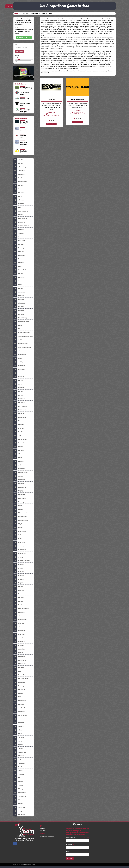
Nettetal (18, 586)
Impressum (43, 828)
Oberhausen (20, 616)
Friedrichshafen (21, 321)
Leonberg (19, 494)
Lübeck (18, 509)
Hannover (19, 399)
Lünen (18, 528)
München (19, 575)
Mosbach (19, 568)
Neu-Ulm (19, 590)
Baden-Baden (20, 182)
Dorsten (18, 252)
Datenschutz (43, 830)
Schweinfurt (20, 719)
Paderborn (19, 649)
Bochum (19, 204)
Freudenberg (20, 318)
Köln (17, 465)
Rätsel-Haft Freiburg (26, 88)
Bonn (18, 207)
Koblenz (19, 461)
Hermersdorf (20, 406)
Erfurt (18, 281)
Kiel (17, 454)
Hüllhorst (19, 425)
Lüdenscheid (20, 513)
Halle (18, 384)
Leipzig (18, 491)
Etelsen (18, 288)
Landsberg (19, 480)
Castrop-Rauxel (21, 226)
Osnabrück (19, 645)
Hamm (18, 391)
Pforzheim (19, 656)
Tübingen (19, 763)
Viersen (18, 771)
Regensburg (20, 682)
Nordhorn (19, 605)
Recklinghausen (21, 678)
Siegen (18, 730)
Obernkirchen (20, 620)
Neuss (18, 594)
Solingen (19, 737)
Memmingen (20, 553)
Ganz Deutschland (22, 333)
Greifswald (19, 369)
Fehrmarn (19, 292)
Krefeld (18, 476)
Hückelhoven (20, 421)
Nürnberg (19, 612)
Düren (18, 266)
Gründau (19, 377)
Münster (19, 579)
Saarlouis (19, 712)
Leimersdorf (20, 487)
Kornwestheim (21, 472)
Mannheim (19, 542)
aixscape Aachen (25, 129)
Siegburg (19, 726)
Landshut (19, 483)
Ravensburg (20, 675)
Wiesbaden (20, 796)
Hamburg (19, 388)
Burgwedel (19, 222)
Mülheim (19, 572)
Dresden (19, 259)
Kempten (19, 450)
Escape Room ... (78, 122)
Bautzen (19, 189)
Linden (18, 506)
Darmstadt (19, 240)
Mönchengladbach (22, 561)
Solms (18, 741)
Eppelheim (19, 277)
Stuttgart (19, 756)
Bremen (18, 215)
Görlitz (18, 358)
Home (17, 14)
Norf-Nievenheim (21, 609)
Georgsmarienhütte (22, 347)
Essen (18, 285)
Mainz (18, 539)
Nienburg (19, 601)
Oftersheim (20, 638)
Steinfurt (19, 748)
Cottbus (18, 233)
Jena (17, 436)
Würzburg (19, 815)
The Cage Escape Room (25, 104)
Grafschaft (19, 366)
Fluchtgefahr (24, 151)
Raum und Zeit (24, 99)
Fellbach (19, 296)
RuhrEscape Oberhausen (24, 143)
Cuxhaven (19, 237)
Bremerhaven (20, 218)
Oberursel (19, 627)
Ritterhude (19, 697)
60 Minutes (23, 136)
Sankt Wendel (20, 715)
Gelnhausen (20, 340)
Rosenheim (20, 701)
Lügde (18, 524)
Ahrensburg (20, 167)
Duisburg (19, 263)
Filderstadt (19, 299)
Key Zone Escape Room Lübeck (25, 111)
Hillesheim (19, 413)
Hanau (18, 395)
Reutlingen (19, 690)
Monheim (19, 564)
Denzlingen (20, 248)
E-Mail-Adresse (71, 837)
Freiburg (19, 314)
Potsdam (19, 667)
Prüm (18, 671)
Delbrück (19, 244)
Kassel (18, 447)
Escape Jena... (51, 124)
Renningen (19, 686)
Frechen (19, 310)
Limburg (19, 502)
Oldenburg (19, 642)
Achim (18, 163)
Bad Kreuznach (21, 178)
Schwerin (19, 723)
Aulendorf (19, 174)
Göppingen (20, 355)
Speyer (18, 745)
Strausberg (20, 752)
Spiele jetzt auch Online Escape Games (24, 77)
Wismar (18, 800)
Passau (18, 653)
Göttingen (19, 362)
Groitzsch (19, 373)
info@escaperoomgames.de (47, 837)
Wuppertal (19, 811)
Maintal (18, 535)
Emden (18, 274)
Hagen (18, 380)
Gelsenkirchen (21, 344)
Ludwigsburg (20, 517)
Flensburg (19, 303)
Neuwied (19, 598)
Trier (17, 759)
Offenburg (19, 634)
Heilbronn (19, 402)
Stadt (68, 851)
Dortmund (19, 255)
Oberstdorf (19, 623)
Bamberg (19, 185)
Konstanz (19, 469)
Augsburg (19, 171)
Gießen (18, 351)
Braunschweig (21, 211)
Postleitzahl (70, 845)
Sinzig (18, 734)
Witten (18, 804)
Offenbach (19, 631)
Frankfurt (19, 307)
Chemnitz (19, 229)
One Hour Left (24, 122)
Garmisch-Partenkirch (23, 336)
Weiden (18, 782)
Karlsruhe (19, 443)
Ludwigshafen (21, 520)
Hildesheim (20, 410)
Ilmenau (18, 428)
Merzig (18, 557)
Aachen (18, 160)
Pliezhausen (20, 664)
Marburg (19, 546)
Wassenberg (20, 778)
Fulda (18, 325)
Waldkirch (19, 774)
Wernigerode (20, 789)
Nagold (18, 583)
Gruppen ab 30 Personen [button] (24, 37)
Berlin (18, 196)
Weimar (18, 785)
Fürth (18, 329)
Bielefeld (19, 200)
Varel (18, 767)
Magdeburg (20, 531)
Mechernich (20, 550)
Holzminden (20, 417)
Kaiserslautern (21, 439)
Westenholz (20, 793)
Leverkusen (20, 498)
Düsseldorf (19, 270)
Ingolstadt (19, 432)
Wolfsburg (19, 807)
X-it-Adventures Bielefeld (25, 93)
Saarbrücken (20, 708)
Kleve (18, 458)
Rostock (19, 704)
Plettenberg (20, 660)
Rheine (18, 693)
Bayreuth (19, 193)
